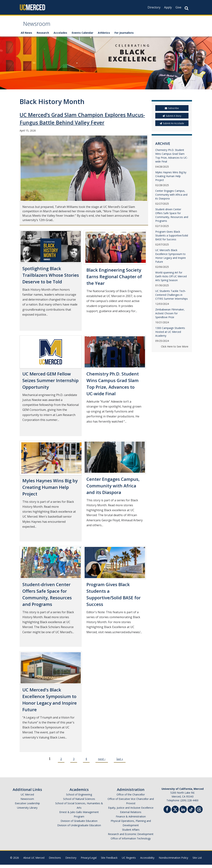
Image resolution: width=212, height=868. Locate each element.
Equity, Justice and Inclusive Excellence (131, 811)
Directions (55, 861)
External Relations (131, 815)
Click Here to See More (175, 350)
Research (43, 36)
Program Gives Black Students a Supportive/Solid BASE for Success (172, 239)
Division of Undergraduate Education (79, 829)
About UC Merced (34, 861)
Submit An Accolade (172, 127)
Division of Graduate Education (79, 824)
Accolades (60, 36)
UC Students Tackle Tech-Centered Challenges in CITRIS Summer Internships (172, 298)
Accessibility (147, 861)
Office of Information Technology (131, 842)
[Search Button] (186, 8)
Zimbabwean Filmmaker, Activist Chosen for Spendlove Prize (170, 317)
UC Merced (27, 798)
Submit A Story (172, 119)
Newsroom (40, 26)
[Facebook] (167, 813)
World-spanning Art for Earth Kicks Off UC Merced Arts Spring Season (171, 280)
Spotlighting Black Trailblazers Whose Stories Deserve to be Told (51, 278)
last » (120, 762)
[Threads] (199, 812)
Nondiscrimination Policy (173, 861)
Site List (197, 861)
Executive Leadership (27, 807)
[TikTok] (191, 812)
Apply (168, 7)
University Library (27, 811)
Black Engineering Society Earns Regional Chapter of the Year (114, 280)
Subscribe (172, 111)
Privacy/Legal (89, 861)
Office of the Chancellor (131, 798)
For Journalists (124, 36)
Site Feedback (109, 861)
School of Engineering (79, 798)
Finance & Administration (131, 820)
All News (26, 36)
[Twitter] (175, 812)
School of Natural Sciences (79, 802)
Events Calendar (83, 36)
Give (178, 7)
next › (102, 762)
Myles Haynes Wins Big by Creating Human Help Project (50, 490)
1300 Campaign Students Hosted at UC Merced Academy (170, 335)
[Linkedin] (183, 813)
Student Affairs (131, 833)
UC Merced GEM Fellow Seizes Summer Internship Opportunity (50, 384)
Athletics (104, 36)
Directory (154, 7)
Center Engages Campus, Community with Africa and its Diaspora (113, 489)
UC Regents (129, 861)
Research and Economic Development (131, 837)
